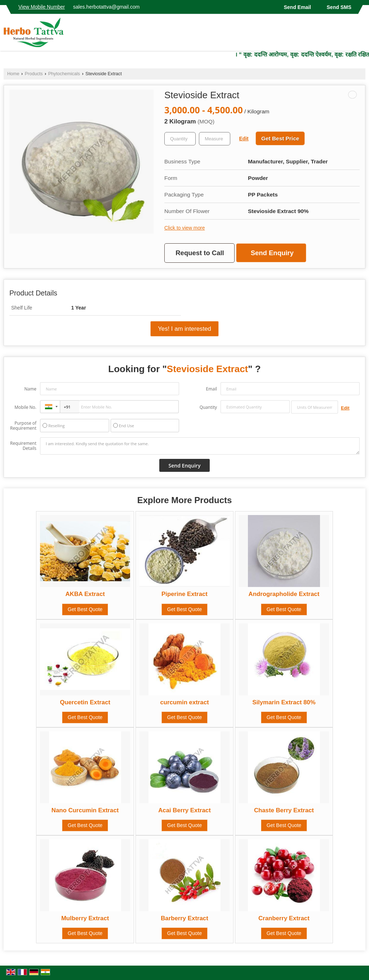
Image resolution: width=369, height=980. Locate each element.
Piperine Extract (184, 594)
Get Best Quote (85, 609)
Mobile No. (25, 407)
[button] (42, 7)
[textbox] (215, 139)
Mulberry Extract (85, 918)
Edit (244, 139)
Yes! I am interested (184, 329)
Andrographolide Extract (284, 594)
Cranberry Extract (284, 918)
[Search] (361, 34)
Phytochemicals (64, 74)
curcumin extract (184, 702)
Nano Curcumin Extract (85, 810)
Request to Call (200, 253)
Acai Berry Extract (184, 810)
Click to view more (184, 228)
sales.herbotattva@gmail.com (106, 7)
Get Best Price (280, 138)
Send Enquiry (272, 253)
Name (30, 389)
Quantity (208, 407)
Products (34, 74)
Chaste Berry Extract (284, 810)
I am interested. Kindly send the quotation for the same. (200, 446)
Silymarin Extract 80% (284, 702)
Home (13, 74)
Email (211, 389)
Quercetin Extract (85, 702)
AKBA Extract (85, 594)
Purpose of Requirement (23, 426)
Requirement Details (23, 446)
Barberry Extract (184, 918)
